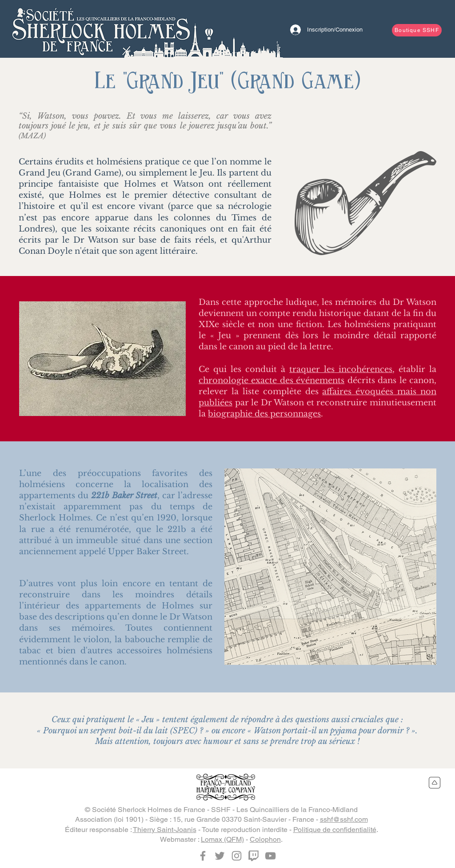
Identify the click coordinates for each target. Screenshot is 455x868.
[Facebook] (203, 856)
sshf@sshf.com (344, 819)
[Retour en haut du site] (435, 783)
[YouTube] (270, 856)
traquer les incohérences (341, 369)
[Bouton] (101, 29)
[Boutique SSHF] (417, 30)
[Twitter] (220, 856)
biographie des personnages (264, 414)
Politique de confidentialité (335, 830)
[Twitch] (253, 856)
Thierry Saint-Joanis (165, 830)
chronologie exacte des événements (271, 380)
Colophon (265, 839)
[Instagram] (237, 856)
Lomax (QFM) (222, 839)
